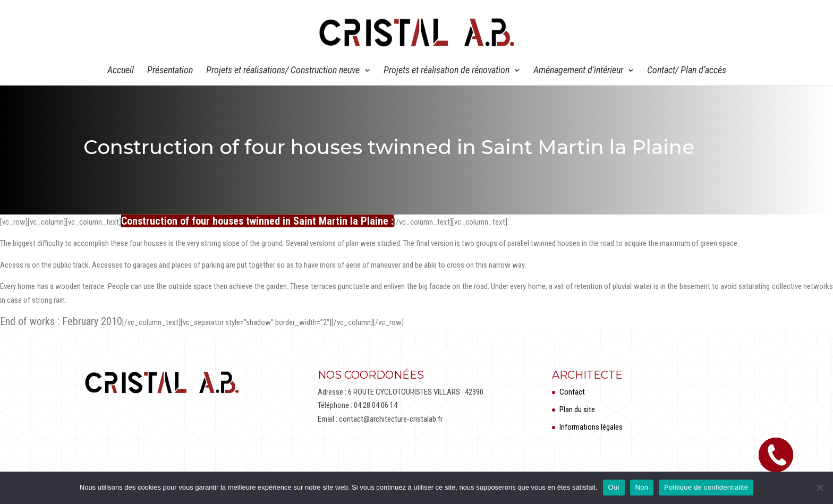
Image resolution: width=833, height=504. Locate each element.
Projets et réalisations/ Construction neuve (283, 71)
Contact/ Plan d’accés (687, 71)
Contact (572, 392)
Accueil (121, 71)
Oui (614, 487)
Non (642, 487)
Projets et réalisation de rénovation (447, 71)
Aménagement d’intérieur (578, 71)
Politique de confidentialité (706, 487)
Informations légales (591, 427)
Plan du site (577, 409)
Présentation (170, 71)
